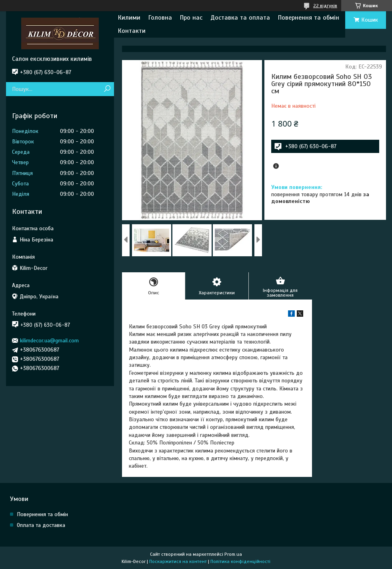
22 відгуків (325, 6)
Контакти (132, 31)
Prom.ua (233, 554)
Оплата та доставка (41, 525)
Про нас (191, 18)
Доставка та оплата (240, 18)
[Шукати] (107, 89)
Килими (129, 18)
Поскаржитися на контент (178, 561)
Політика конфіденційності (240, 561)
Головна (160, 18)
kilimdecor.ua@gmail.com (49, 341)
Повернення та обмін (309, 18)
